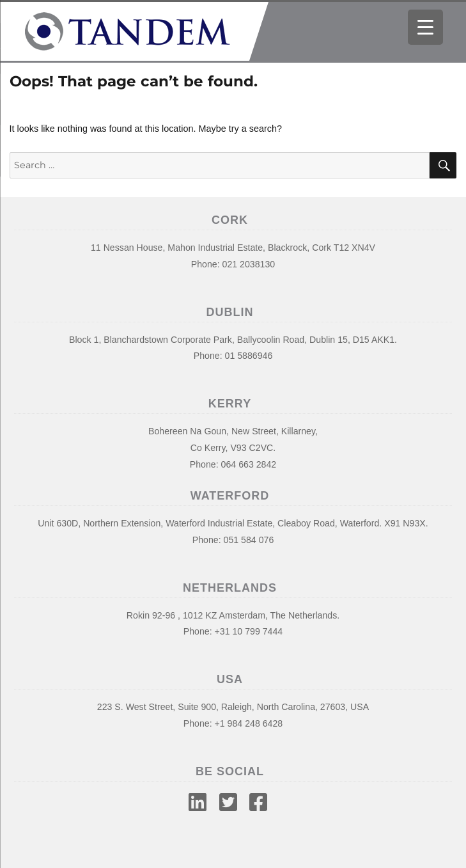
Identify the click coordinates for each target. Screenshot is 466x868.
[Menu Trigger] (425, 27)
